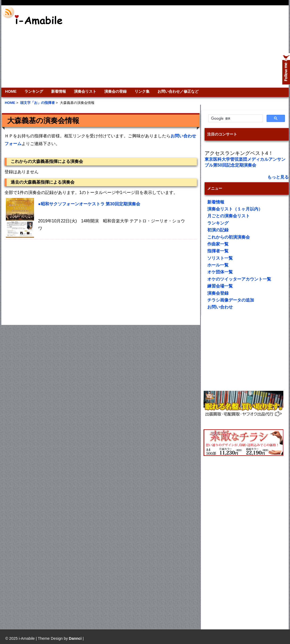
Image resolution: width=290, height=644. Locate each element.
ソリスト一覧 (220, 258)
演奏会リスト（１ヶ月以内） (235, 209)
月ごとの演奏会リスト (229, 216)
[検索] (235, 118)
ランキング (34, 91)
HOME (11, 91)
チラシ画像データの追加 (231, 300)
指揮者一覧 (218, 251)
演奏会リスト (85, 91)
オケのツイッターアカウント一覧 (239, 279)
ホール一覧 (218, 265)
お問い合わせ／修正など (178, 91)
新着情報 (59, 91)
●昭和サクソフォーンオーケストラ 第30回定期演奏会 (89, 204)
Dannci (75, 638)
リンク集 (142, 91)
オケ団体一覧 (220, 272)
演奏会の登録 (115, 91)
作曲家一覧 (218, 244)
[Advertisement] (209, 46)
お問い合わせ (220, 307)
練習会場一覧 (220, 286)
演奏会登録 (218, 293)
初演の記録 (218, 230)
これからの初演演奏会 (229, 237)
